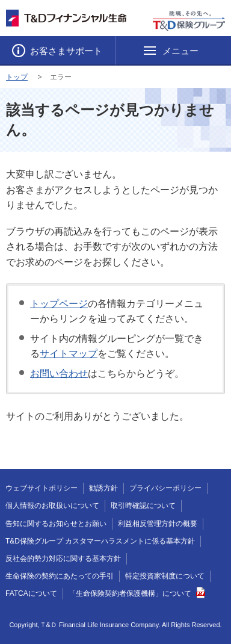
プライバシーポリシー (165, 488)
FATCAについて (31, 593)
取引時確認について (143, 506)
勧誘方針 (103, 488)
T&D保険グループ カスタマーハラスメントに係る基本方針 (100, 541)
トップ (17, 77)
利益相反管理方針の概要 (158, 524)
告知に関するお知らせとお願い (56, 524)
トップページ (59, 304)
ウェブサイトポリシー (42, 488)
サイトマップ (69, 354)
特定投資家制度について (165, 576)
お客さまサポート (65, 51)
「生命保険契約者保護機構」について (137, 593)
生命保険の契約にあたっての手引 (60, 576)
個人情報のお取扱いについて (52, 506)
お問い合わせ (59, 373)
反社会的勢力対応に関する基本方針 (63, 559)
